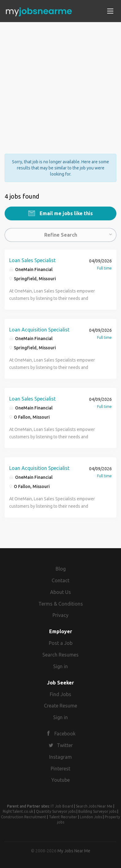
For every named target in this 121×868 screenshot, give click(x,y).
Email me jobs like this (66, 213)
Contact (60, 580)
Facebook (65, 734)
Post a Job (61, 643)
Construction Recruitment (23, 817)
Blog (61, 569)
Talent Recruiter (63, 817)
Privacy (60, 615)
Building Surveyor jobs (97, 811)
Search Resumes (60, 655)
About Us (60, 592)
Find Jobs (60, 694)
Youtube (60, 780)
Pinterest (60, 769)
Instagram (60, 757)
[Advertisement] (60, 83)
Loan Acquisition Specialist (39, 330)
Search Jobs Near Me (94, 806)
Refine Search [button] (61, 235)
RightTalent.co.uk (18, 811)
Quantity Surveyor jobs (56, 811)
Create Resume (60, 706)
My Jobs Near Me (74, 851)
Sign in (60, 666)
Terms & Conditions (61, 604)
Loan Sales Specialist (32, 260)
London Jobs (91, 817)
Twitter (65, 745)
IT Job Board (62, 806)
